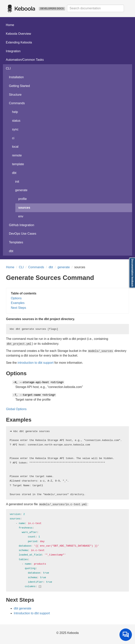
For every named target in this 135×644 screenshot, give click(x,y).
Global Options (16, 409)
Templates (16, 242)
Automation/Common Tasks (25, 60)
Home (10, 25)
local (15, 147)
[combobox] (95, 8)
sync (15, 129)
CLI (8, 68)
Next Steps (18, 308)
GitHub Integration (22, 225)
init (17, 182)
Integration (13, 51)
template (18, 164)
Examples (18, 303)
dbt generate (23, 608)
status (16, 121)
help (15, 112)
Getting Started (19, 86)
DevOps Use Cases (23, 234)
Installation (16, 77)
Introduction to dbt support (32, 613)
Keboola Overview (18, 34)
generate (21, 190)
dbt (14, 173)
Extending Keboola (19, 42)
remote (17, 155)
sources (24, 208)
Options (16, 298)
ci (13, 138)
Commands (17, 103)
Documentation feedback (132, 273)
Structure (15, 95)
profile (23, 199)
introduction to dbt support (36, 363)
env (21, 216)
